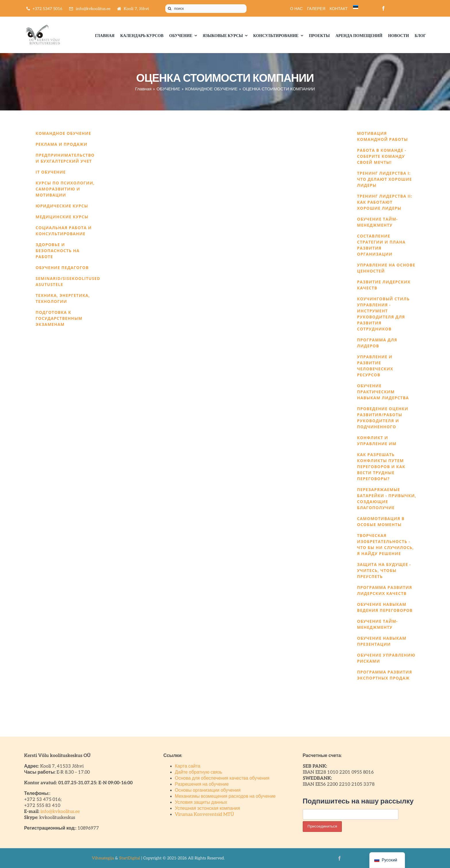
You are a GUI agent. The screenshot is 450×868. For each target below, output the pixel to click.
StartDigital (130, 858)
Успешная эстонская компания (207, 808)
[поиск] (206, 9)
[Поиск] (170, 9)
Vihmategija (103, 858)
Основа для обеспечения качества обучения (222, 778)
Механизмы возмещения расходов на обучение (225, 796)
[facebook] (383, 8)
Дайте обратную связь (198, 772)
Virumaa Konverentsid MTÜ (204, 815)
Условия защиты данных (201, 802)
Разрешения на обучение (202, 784)
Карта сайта (188, 766)
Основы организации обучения (208, 790)
